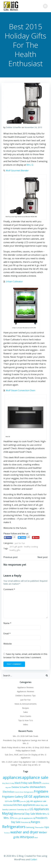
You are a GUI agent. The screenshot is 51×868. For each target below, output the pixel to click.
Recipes (26, 708)
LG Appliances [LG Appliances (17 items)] (39, 809)
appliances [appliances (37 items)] (12, 777)
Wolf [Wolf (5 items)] (36, 838)
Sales (26, 712)
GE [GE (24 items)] (26, 796)
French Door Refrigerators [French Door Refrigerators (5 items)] (24, 792)
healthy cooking (31, 547)
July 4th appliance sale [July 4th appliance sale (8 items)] (36, 801)
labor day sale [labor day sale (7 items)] (42, 805)
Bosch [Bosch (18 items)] (37, 783)
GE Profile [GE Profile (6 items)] (9, 801)
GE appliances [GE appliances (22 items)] (39, 796)
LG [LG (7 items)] (28, 809)
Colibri (34, 859)
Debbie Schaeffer (14, 127)
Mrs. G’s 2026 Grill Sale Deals (26, 736)
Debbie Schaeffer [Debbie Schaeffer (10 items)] (20, 787)
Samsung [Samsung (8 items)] (30, 827)
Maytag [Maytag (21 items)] (7, 813)
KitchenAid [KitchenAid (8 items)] (8, 805)
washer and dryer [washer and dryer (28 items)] (24, 832)
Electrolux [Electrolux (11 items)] (8, 792)
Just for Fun (20, 543)
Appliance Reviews (26, 687)
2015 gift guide (16, 547)
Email (7, 634)
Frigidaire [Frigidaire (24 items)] (41, 791)
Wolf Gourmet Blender (17, 171)
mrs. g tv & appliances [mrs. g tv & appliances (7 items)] (24, 818)
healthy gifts (15, 550)
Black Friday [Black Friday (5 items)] (10, 783)
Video (26, 724)
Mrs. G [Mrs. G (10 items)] (46, 814)
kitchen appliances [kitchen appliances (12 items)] (24, 805)
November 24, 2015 (33, 127)
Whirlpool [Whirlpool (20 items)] (27, 837)
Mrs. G (30, 165)
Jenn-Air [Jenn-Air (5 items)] (23, 801)
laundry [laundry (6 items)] (5, 810)
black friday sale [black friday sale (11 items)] (24, 783)
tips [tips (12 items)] (47, 827)
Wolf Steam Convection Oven (21, 390)
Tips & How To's (26, 720)
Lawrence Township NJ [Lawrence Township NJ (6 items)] (17, 810)
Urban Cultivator (14, 281)
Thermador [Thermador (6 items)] (39, 827)
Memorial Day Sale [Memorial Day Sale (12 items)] (24, 814)
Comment (9, 589)
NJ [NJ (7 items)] (34, 818)
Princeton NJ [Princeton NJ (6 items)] (26, 822)
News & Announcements (26, 704)
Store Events (26, 716)
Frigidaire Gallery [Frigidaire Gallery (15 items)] (13, 797)
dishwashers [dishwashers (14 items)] (38, 787)
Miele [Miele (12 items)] (39, 814)
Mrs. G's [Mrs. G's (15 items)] (9, 818)
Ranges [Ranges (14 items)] (35, 822)
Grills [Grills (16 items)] (16, 801)
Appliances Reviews (26, 691)
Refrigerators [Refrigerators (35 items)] (14, 827)
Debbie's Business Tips (26, 696)
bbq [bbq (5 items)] (4, 783)
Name (7, 623)
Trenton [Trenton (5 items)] (7, 833)
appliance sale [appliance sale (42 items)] (35, 777)
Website (8, 644)
